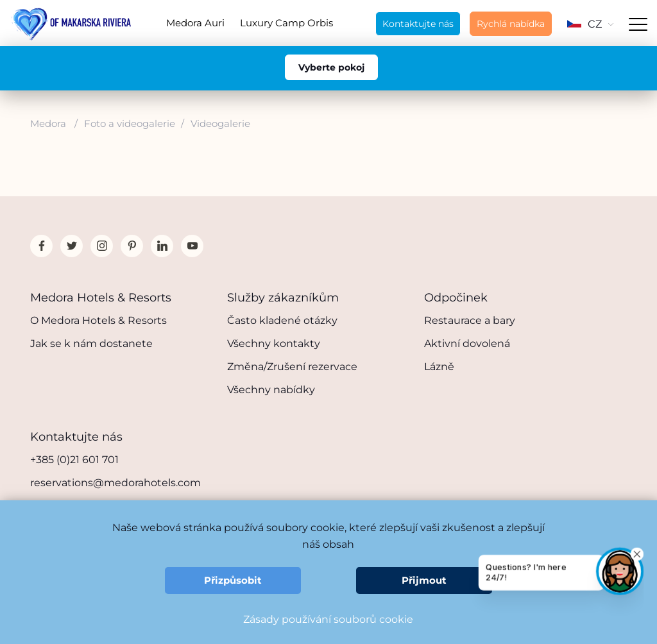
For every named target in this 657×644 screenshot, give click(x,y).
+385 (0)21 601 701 (74, 460)
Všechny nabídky (271, 390)
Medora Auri (195, 23)
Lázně (439, 367)
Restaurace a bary (470, 320)
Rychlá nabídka (511, 24)
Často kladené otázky (282, 320)
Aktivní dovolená (467, 343)
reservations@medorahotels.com (115, 483)
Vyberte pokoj (331, 67)
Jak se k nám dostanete (91, 343)
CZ (590, 24)
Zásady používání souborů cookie (328, 619)
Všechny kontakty (274, 343)
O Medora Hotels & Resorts (98, 320)
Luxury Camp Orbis (286, 23)
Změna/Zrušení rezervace (292, 367)
